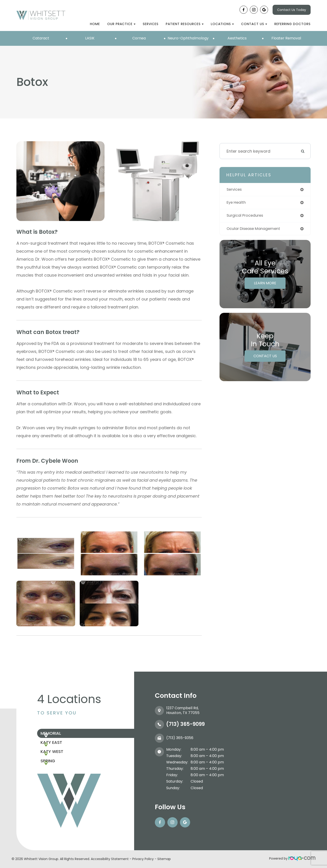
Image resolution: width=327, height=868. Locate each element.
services (235, 190)
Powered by (292, 858)
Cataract (41, 38)
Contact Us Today (292, 10)
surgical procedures (247, 217)
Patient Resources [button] (185, 24)
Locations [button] (222, 24)
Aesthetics (237, 38)
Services (151, 24)
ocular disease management (256, 230)
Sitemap (164, 859)
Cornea (139, 38)
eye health (237, 203)
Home (95, 24)
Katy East (62, 749)
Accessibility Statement (110, 859)
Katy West (62, 762)
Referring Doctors (293, 24)
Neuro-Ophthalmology (188, 38)
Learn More (265, 285)
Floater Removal (286, 38)
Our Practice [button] (121, 24)
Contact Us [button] (254, 24)
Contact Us (265, 358)
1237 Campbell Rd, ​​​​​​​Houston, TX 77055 (183, 710)
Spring (58, 775)
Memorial (61, 735)
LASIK (90, 38)
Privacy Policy (143, 859)
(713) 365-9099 (185, 724)
